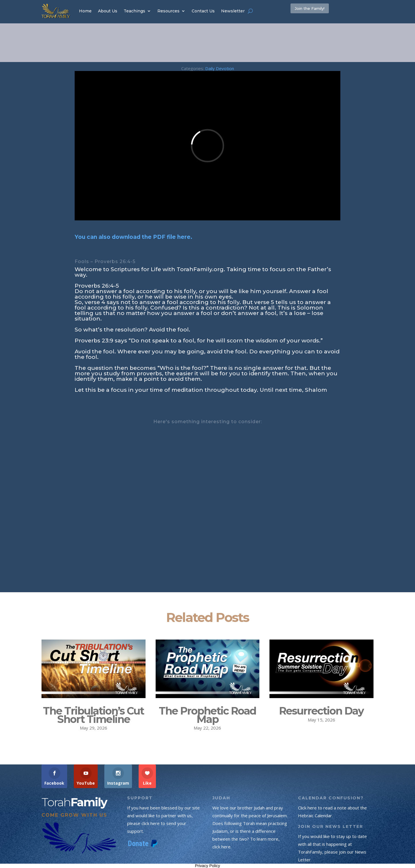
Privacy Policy (207, 866)
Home (85, 11)
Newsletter (233, 11)
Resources (168, 11)
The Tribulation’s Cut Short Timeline (93, 715)
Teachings (134, 11)
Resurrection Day (321, 711)
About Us (108, 11)
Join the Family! (320, 11)
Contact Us (203, 11)
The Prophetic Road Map (207, 715)
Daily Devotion (220, 68)
